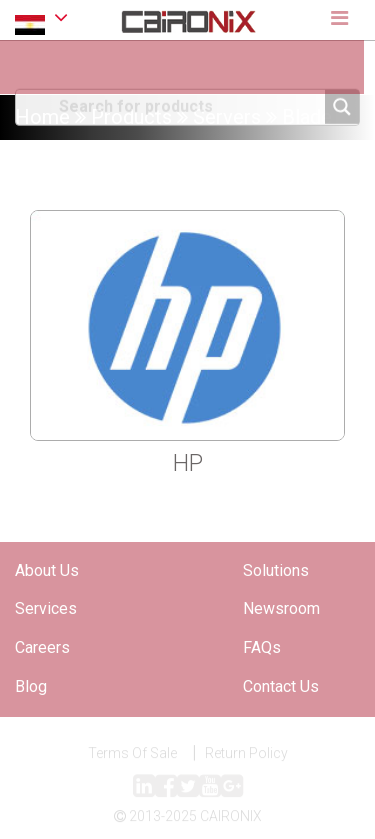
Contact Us (281, 686)
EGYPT (41, 20)
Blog (31, 686)
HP (188, 463)
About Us (47, 570)
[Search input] (189, 105)
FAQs (262, 647)
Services (46, 608)
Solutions (276, 570)
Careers (42, 647)
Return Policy (246, 755)
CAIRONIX (231, 819)
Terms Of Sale (132, 755)
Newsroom (281, 608)
